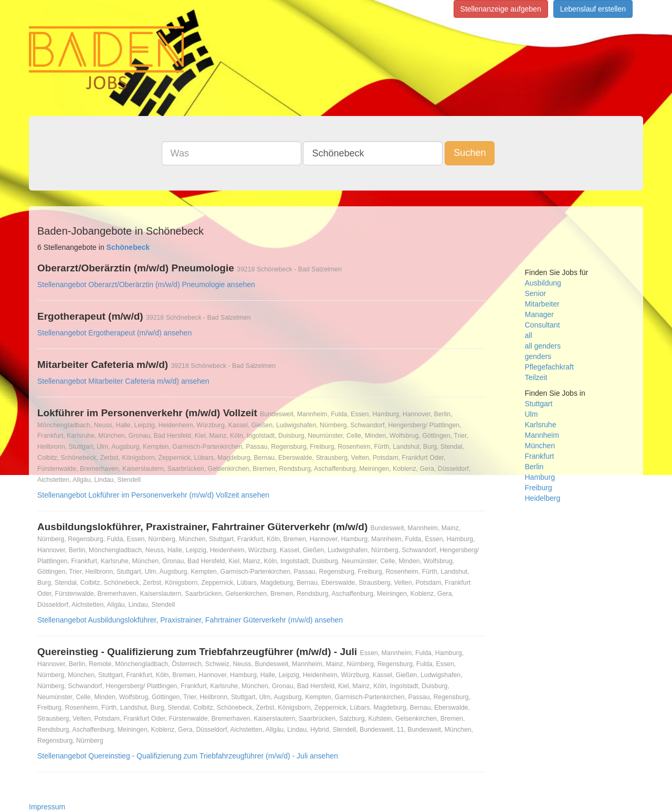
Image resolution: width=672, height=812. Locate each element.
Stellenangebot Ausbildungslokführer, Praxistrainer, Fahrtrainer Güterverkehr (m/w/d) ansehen (190, 620)
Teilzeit (536, 377)
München (540, 446)
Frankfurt (540, 456)
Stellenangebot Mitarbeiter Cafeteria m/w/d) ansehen (123, 381)
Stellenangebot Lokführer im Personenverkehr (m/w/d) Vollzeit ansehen (153, 495)
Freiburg (539, 488)
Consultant (543, 325)
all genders (543, 346)
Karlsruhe (541, 425)
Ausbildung (543, 283)
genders (538, 356)
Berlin (534, 467)
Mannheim (542, 435)
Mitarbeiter (542, 304)
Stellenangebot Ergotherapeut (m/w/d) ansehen (114, 333)
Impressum (47, 807)
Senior (535, 293)
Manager (539, 314)
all (529, 335)
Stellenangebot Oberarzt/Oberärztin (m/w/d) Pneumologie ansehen (146, 284)
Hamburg (540, 477)
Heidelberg (543, 498)
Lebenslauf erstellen (593, 9)
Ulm (532, 414)
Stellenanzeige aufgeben (501, 9)
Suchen (470, 153)
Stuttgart (539, 404)
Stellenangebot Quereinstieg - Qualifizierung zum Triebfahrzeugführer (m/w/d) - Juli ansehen (188, 756)
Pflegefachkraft (549, 367)
